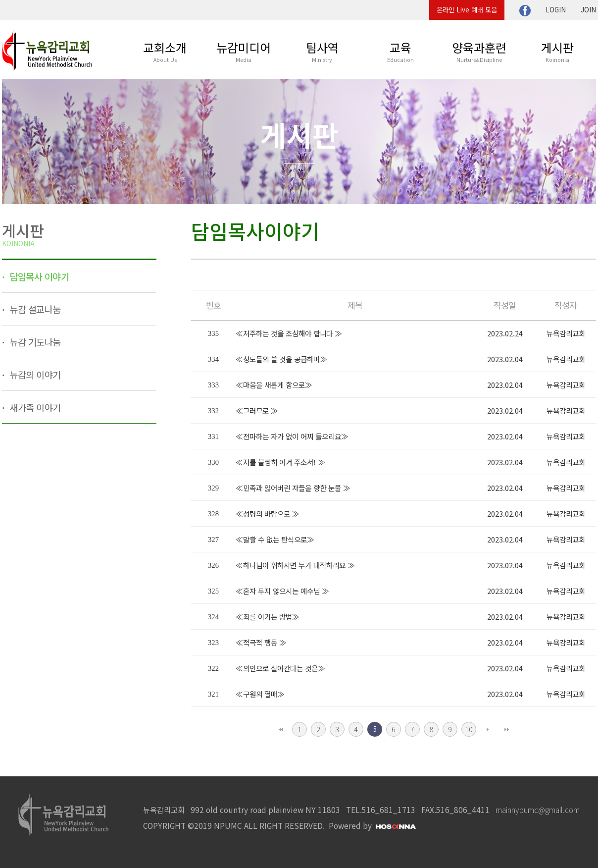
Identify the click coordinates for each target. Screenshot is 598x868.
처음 (281, 729)
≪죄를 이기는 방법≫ (268, 617)
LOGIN (556, 10)
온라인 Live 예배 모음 (467, 10)
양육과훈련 (479, 51)
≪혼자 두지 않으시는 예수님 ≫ (282, 591)
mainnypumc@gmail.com (538, 810)
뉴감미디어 (244, 51)
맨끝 (506, 729)
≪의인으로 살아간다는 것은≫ (280, 668)
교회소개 (165, 51)
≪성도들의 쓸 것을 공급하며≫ (281, 359)
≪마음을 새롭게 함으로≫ (274, 385)
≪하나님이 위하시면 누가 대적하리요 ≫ (295, 565)
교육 (400, 51)
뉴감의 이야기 (34, 374)
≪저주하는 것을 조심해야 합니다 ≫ (289, 333)
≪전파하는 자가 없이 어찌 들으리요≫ (292, 436)
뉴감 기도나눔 (34, 342)
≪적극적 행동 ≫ (261, 642)
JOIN (588, 10)
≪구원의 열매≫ (260, 694)
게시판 (557, 51)
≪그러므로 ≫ (257, 410)
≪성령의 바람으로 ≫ (268, 514)
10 (469, 729)
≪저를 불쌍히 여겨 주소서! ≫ (280, 462)
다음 (488, 729)
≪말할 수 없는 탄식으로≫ (275, 539)
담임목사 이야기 (38, 276)
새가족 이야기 (34, 407)
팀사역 (322, 51)
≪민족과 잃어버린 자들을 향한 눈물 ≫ (293, 488)
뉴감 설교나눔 (34, 309)
